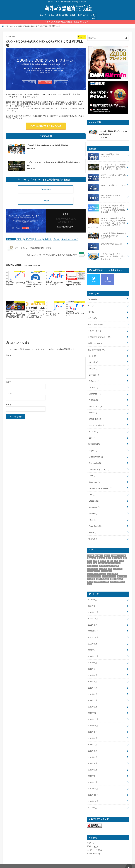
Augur (93, 447)
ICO (91, 305)
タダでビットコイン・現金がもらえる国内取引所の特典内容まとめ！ (107, 167)
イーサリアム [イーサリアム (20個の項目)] (115, 559)
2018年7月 (92, 738)
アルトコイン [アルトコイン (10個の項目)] (103, 559)
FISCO (93, 398)
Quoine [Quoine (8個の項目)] (103, 556)
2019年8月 (92, 658)
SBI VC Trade (96, 423)
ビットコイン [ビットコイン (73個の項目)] (106, 567)
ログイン (91, 835)
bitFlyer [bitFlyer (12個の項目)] (114, 551)
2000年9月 (92, 800)
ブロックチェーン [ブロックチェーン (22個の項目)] (109, 572)
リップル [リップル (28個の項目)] (91, 575)
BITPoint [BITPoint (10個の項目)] (122, 551)
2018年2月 (92, 769)
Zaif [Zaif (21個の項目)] (95, 559)
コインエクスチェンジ (70, 240)
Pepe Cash (95, 522)
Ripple (93, 528)
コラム (51, 15)
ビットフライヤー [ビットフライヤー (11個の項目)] (94, 572)
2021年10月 (93, 614)
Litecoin (94, 497)
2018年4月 (92, 757)
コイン (57, 240)
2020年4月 (92, 645)
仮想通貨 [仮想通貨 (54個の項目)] (105, 575)
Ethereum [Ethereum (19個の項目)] (101, 554)
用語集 (73, 15)
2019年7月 (92, 664)
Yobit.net (94, 429)
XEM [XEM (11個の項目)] (121, 556)
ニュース (43, 15)
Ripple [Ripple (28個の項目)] (110, 556)
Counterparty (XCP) (99, 466)
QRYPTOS (29, 240)
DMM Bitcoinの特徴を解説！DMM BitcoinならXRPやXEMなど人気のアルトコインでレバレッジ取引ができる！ (107, 222)
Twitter (46, 202)
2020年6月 (92, 639)
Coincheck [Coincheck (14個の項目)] (92, 554)
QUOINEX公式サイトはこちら (44, 126)
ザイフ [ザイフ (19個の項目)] (115, 562)
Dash (92, 472)
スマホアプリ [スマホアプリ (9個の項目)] (93, 564)
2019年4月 (92, 682)
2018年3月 (92, 763)
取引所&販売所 (62, 15)
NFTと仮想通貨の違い (104, 157)
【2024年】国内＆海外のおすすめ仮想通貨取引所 (107, 235)
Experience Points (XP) (100, 485)
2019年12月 (93, 651)
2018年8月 (92, 732)
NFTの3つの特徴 (107, 186)
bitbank (93, 360)
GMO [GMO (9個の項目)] (109, 554)
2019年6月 (92, 670)
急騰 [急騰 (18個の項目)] (107, 577)
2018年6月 (92, 745)
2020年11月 (93, 626)
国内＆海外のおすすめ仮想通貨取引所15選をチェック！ (68, 22)
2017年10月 (93, 794)
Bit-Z (92, 354)
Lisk (92, 491)
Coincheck (95, 392)
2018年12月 (93, 707)
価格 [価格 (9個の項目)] (112, 575)
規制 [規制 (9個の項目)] (90, 580)
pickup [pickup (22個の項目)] (96, 556)
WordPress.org (94, 846)
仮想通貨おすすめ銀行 (99, 336)
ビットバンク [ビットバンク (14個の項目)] (112, 569)
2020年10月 (93, 633)
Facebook (46, 190)
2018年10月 (93, 720)
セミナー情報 (95, 323)
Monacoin (94, 503)
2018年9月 (92, 726)
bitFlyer (93, 367)
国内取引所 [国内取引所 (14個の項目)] (99, 577)
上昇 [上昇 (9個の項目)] (98, 575)
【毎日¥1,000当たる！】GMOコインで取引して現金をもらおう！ (106, 256)
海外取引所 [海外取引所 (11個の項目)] (120, 577)
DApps (92, 298)
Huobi (93, 410)
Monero (94, 510)
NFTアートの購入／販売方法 (107, 177)
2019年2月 (92, 695)
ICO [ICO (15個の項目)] (125, 554)
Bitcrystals (95, 460)
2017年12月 (93, 782)
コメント (10, 356)
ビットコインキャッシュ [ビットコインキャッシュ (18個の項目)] (97, 569)
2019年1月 (92, 701)
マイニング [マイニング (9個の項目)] (122, 572)
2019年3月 (92, 689)
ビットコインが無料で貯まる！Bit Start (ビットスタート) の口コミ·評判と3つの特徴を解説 (106, 209)
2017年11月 (93, 788)
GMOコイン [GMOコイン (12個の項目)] (117, 554)
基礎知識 (94, 441)
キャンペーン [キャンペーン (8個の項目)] (93, 562)
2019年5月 (92, 676)
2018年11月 (93, 713)
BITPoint (94, 373)
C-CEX (93, 385)
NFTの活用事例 (106, 244)
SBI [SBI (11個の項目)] (116, 556)
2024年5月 (92, 602)
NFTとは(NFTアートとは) (105, 197)
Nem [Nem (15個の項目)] (90, 556)
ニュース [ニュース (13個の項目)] (103, 564)
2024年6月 (92, 595)
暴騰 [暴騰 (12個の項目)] (112, 577)
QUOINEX (48, 240)
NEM (92, 516)
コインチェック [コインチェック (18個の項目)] (105, 562)
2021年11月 (93, 608)
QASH (20, 240)
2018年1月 (92, 776)
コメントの (94, 843)
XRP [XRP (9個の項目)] (90, 559)
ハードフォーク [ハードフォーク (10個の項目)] (93, 567)
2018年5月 (92, 751)
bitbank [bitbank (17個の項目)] (91, 551)
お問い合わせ (83, 15)
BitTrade (94, 379)
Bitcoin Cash (96, 454)
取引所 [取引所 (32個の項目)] (90, 577)
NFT (91, 311)
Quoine (38, 240)
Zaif (92, 435)
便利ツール (95, 342)
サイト (9, 406)
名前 (8, 383)
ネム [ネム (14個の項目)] (110, 564)
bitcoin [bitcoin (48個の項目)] (107, 551)
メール (9, 394)
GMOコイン (96, 404)
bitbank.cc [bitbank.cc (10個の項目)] (99, 551)
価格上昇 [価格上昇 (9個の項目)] (119, 575)
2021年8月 (92, 620)
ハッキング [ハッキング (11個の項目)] (118, 564)
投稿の (92, 839)
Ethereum (94, 479)
